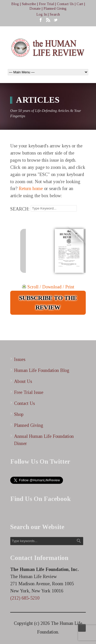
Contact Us (65, 4)
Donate (35, 9)
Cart (80, 4)
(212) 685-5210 (25, 598)
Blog (15, 4)
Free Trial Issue (29, 392)
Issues (20, 359)
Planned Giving (55, 9)
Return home (31, 189)
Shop (19, 414)
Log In (42, 14)
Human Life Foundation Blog (42, 370)
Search (55, 14)
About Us (23, 381)
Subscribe (29, 4)
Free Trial (46, 4)
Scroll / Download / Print (48, 287)
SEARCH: (20, 209)
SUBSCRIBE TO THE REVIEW (48, 303)
